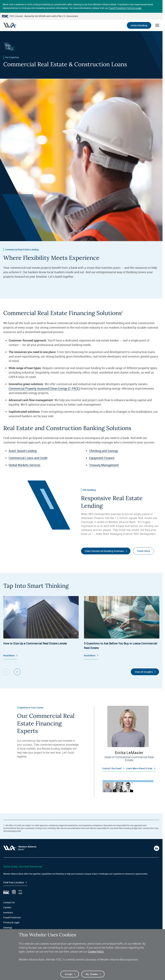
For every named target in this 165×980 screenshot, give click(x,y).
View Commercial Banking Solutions (104, 551)
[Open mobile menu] (157, 25)
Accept (69, 974)
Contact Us (9, 902)
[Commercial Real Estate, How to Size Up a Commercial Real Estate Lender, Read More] (41, 628)
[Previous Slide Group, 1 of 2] (7, 672)
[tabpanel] (128, 740)
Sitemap (8, 928)
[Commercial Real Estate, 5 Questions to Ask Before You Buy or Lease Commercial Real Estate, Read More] (122, 628)
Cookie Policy (96, 952)
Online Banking (139, 25)
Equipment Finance (102, 458)
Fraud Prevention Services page (125, 8)
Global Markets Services (24, 465)
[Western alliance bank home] (10, 25)
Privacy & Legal (11, 922)
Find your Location (14, 882)
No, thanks (92, 974)
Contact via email (112, 768)
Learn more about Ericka (139, 768)
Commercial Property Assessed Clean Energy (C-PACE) (44, 388)
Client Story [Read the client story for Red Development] (144, 551)
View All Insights (144, 672)
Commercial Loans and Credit (28, 458)
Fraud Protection (12, 917)
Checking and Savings (104, 451)
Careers (7, 907)
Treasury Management (104, 465)
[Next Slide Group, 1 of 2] (17, 672)
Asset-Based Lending (23, 451)
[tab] (108, 787)
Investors (8, 912)
